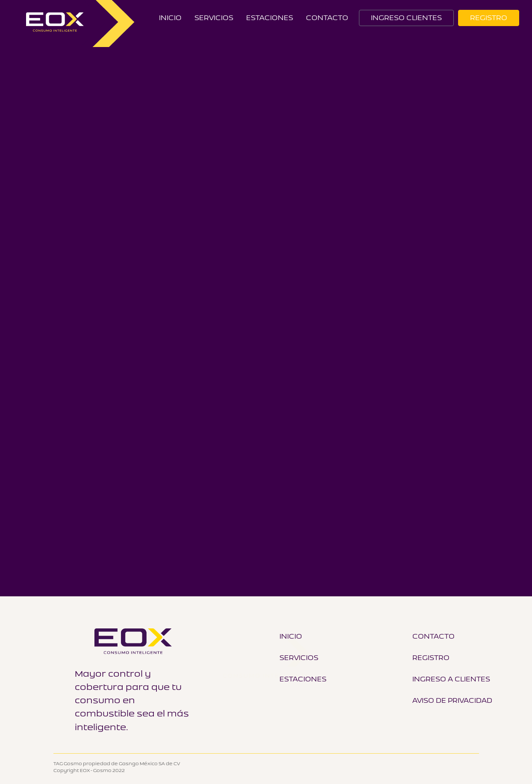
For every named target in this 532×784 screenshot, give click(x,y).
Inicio (170, 18)
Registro (431, 657)
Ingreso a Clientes (451, 679)
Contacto (434, 636)
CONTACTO (327, 18)
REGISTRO (489, 18)
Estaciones (270, 18)
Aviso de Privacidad (452, 700)
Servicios (214, 18)
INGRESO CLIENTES (406, 18)
